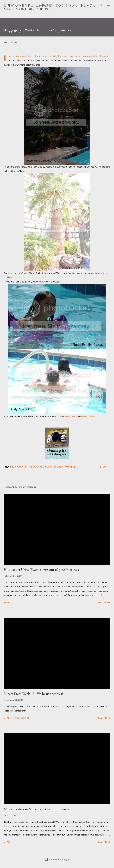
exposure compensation (46, 467)
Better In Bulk (71, 416)
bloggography (21, 467)
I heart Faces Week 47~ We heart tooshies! (33, 694)
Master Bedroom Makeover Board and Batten (36, 809)
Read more (104, 602)
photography (70, 467)
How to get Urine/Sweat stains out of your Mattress (41, 569)
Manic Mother (89, 416)
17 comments (21, 718)
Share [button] (103, 467)
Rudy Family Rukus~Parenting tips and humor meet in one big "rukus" (49, 7)
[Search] (101, 6)
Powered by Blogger (57, 859)
